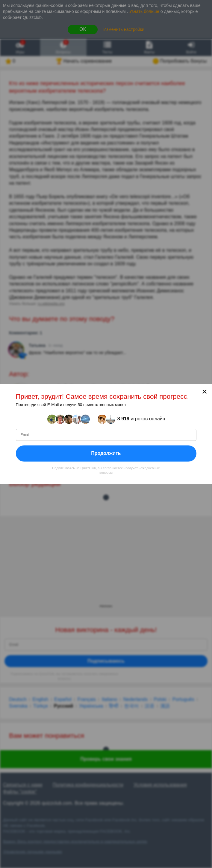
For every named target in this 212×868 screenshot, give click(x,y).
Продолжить (106, 453)
